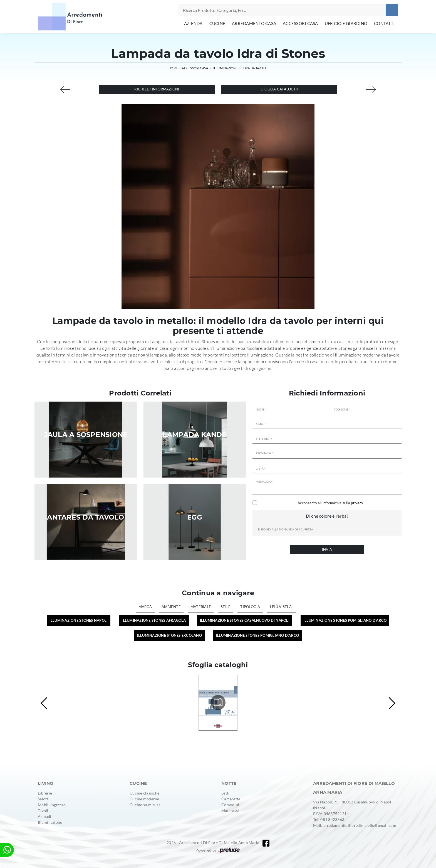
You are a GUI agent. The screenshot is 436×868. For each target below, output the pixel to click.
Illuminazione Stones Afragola (154, 620)
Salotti (44, 799)
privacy (357, 503)
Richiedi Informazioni (157, 89)
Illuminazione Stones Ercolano (169, 635)
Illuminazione (225, 68)
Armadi (45, 816)
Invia (327, 549)
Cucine (217, 23)
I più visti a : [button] (282, 607)
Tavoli (43, 811)
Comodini (230, 805)
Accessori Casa (300, 23)
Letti (225, 793)
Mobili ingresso (52, 805)
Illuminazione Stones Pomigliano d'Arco (345, 620)
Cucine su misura (145, 805)
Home (173, 68)
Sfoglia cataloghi (279, 89)
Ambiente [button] (171, 607)
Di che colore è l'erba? (327, 516)
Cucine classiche (144, 793)
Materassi (230, 811)
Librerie (45, 793)
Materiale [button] (201, 607)
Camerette (231, 799)
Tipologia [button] (250, 607)
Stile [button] (226, 607)
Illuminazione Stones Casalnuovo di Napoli (245, 620)
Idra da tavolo (255, 68)
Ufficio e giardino (346, 23)
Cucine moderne (144, 799)
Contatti (384, 23)
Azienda (193, 23)
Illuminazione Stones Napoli (79, 620)
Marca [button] (145, 607)
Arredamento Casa (254, 23)
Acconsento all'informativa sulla (330, 503)
